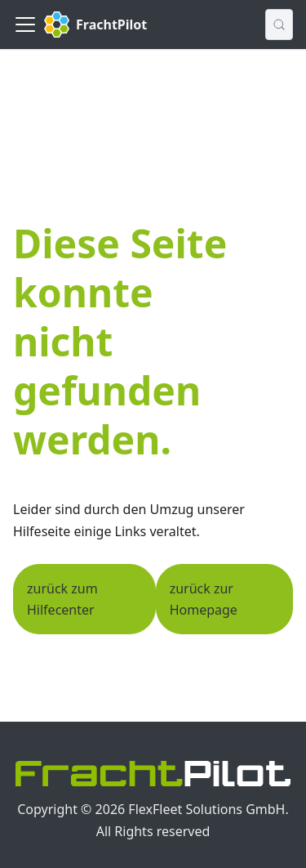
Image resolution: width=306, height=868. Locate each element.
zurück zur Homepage (204, 599)
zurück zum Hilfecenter (62, 599)
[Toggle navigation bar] (25, 25)
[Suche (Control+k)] (279, 25)
